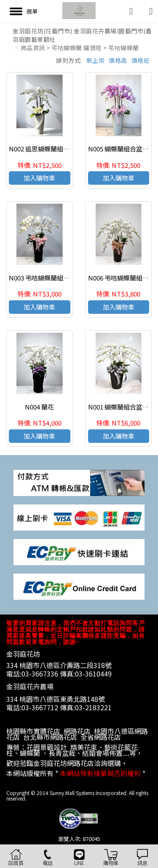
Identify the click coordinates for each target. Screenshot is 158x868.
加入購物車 (39, 178)
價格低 (141, 60)
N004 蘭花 (39, 407)
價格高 (118, 60)
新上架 (96, 60)
